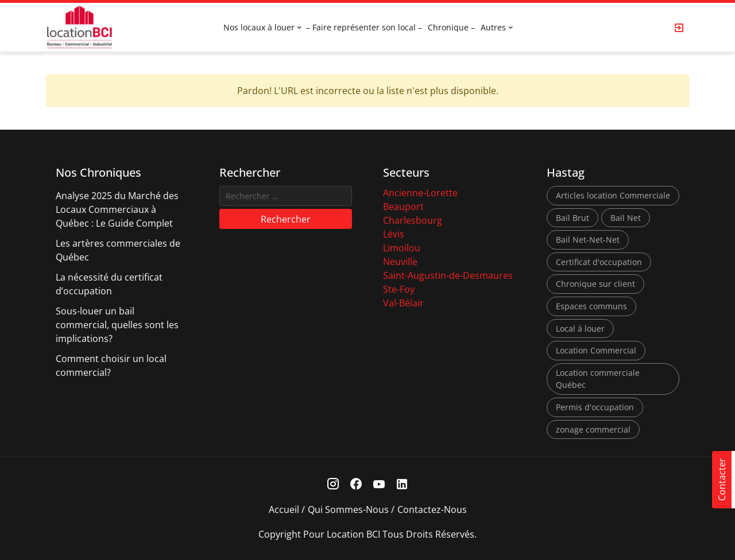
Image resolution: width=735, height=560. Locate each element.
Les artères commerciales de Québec (118, 250)
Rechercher (286, 219)
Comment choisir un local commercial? (111, 365)
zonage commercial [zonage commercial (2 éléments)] (593, 429)
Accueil (284, 510)
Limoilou (402, 248)
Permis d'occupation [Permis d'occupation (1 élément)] (595, 407)
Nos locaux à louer (259, 27)
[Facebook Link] (356, 484)
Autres (493, 27)
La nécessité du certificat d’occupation (109, 284)
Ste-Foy (399, 289)
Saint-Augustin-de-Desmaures (448, 275)
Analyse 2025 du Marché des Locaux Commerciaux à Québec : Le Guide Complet (117, 209)
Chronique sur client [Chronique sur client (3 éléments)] (595, 284)
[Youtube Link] (379, 484)
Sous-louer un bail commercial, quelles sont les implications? (117, 325)
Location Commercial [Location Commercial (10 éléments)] (596, 350)
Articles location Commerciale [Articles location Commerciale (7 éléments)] (613, 195)
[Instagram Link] (333, 484)
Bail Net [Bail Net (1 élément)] (626, 218)
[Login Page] (679, 28)
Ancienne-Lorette (420, 193)
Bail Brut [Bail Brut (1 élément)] (572, 218)
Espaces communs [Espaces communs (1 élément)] (591, 306)
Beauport (403, 207)
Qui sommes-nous (348, 510)
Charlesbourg (413, 220)
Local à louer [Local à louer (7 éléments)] (580, 328)
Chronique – (451, 27)
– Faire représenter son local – (364, 27)
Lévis (394, 234)
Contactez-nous (432, 510)
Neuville (400, 262)
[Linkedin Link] (402, 484)
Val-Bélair (403, 303)
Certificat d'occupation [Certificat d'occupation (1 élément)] (599, 262)
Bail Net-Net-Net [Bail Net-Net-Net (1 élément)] (588, 240)
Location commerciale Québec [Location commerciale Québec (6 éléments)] (598, 379)
